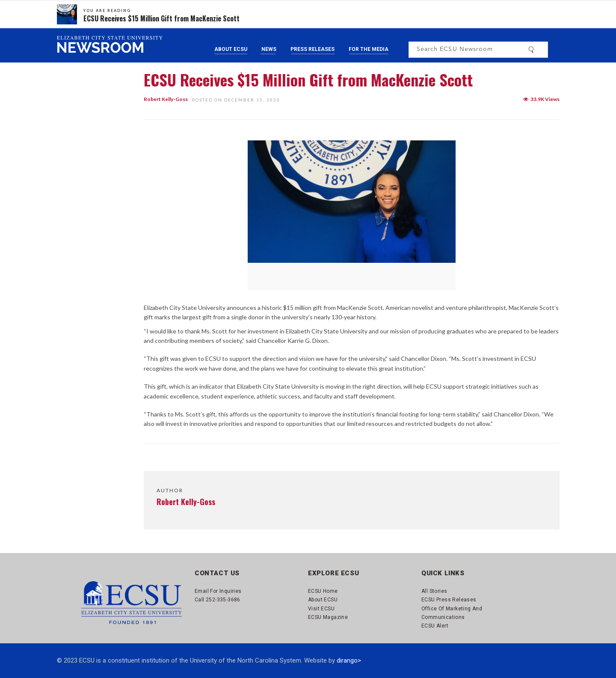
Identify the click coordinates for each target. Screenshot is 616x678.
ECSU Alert (435, 626)
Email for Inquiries (218, 591)
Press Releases (312, 49)
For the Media (369, 49)
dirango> (349, 660)
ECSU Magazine (328, 617)
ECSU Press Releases (449, 600)
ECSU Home (323, 591)
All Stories (434, 591)
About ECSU (231, 49)
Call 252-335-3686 (218, 600)
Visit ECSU (321, 609)
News (269, 49)
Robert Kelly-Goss (166, 99)
